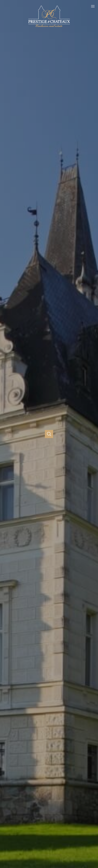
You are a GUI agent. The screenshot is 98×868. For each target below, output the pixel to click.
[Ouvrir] (49, 434)
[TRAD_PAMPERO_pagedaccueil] (49, 27)
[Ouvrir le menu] (94, 6)
